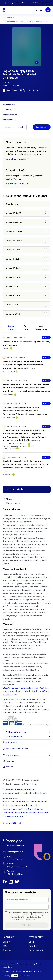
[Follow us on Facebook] (5, 882)
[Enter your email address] (27, 907)
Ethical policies (34, 964)
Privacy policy (22, 964)
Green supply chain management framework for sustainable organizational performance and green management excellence (23, 365)
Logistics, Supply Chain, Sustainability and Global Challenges (26, 21)
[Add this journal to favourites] (38, 90)
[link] (15, 843)
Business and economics (14, 801)
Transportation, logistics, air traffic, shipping (22, 809)
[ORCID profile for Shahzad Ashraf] (17, 371)
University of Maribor (11, 85)
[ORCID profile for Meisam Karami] (17, 418)
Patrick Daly (7, 475)
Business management (37, 801)
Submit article (42, 127)
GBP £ (29, 976)
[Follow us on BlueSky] (17, 882)
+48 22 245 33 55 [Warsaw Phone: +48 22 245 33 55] (15, 874)
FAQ (5, 946)
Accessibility (7, 967)
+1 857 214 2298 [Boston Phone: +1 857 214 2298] (14, 859)
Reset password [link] (37, 950)
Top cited (25, 328)
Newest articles (11, 328)
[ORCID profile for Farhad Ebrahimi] (17, 448)
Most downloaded (41, 328)
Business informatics (39, 812)
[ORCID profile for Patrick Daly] (13, 475)
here (40, 3)
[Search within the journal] (15, 127)
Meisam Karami (9, 417)
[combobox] (27, 900)
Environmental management (16, 812)
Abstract (46, 337)
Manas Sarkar (8, 394)
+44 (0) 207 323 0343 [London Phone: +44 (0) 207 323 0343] (17, 867)
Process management (13, 816)
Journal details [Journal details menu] (9, 105)
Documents (9, 120)
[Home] (4, 10)
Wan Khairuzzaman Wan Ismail (15, 446)
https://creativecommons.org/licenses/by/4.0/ (23, 688)
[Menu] (48, 10)
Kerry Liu (6, 348)
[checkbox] (6, 913)
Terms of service (9, 964)
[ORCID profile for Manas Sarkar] (15, 395)
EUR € (15, 976)
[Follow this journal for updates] (34, 90)
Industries (35, 805)
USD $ (22, 976)
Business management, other (16, 805)
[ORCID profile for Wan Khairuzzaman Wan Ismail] (29, 446)
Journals (9, 18)
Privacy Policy (29, 919)
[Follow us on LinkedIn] (11, 882)
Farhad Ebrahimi (9, 448)
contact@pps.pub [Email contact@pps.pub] (15, 852)
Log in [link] (32, 942)
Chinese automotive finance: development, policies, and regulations (26, 343)
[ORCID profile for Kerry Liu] (11, 348)
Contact (6, 942)
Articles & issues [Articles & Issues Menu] (10, 115)
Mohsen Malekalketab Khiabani (15, 444)
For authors (9, 110)
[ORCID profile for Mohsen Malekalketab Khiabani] (29, 444)
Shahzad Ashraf (9, 371)
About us (7, 950)
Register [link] (33, 946)
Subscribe (26, 925)
